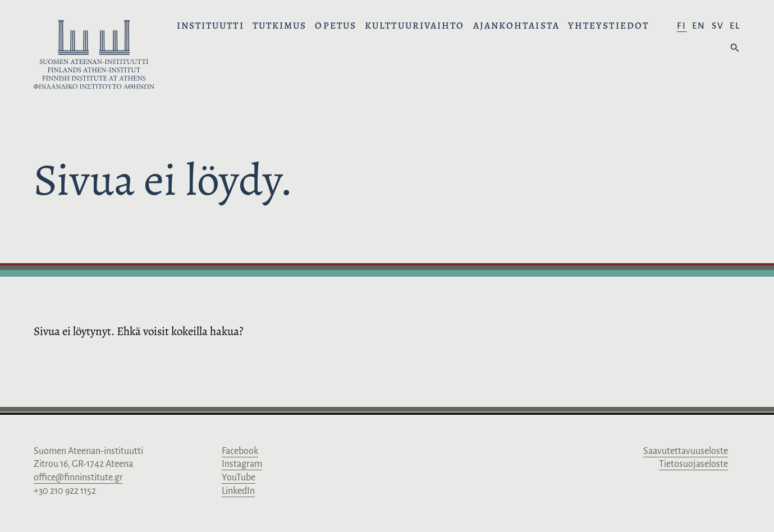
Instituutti (210, 26)
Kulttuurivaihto (415, 26)
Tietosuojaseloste (693, 464)
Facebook (240, 451)
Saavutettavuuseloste (686, 451)
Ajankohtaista (516, 26)
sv (718, 26)
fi (682, 26)
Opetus (336, 26)
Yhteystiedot (608, 26)
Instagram (242, 464)
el (735, 26)
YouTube (239, 478)
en (699, 26)
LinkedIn (238, 491)
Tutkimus (280, 26)
